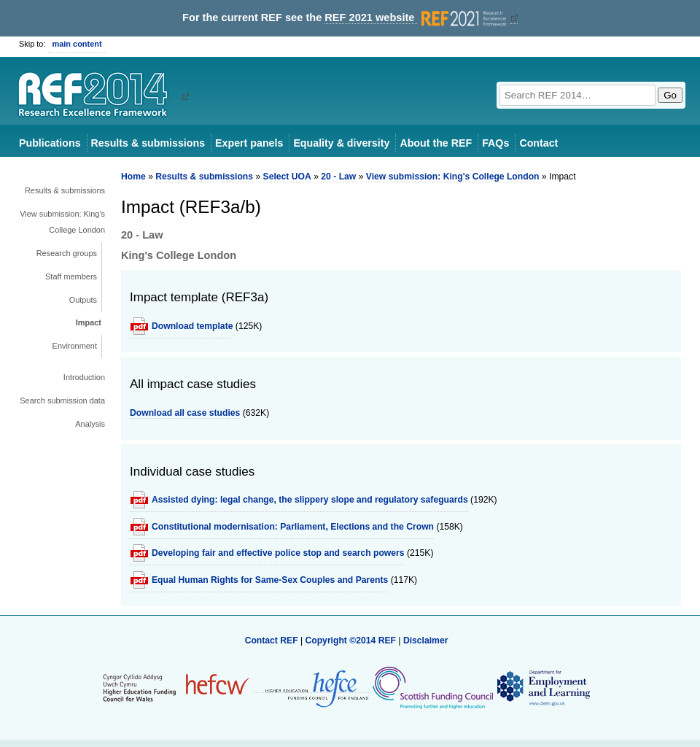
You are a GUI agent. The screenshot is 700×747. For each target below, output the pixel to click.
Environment (75, 346)
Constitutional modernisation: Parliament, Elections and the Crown (293, 527)
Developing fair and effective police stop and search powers (278, 553)
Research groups (67, 253)
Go (670, 95)
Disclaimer (426, 640)
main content (77, 44)
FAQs (495, 143)
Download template (192, 326)
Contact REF (272, 640)
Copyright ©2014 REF (351, 640)
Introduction (84, 377)
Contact (538, 143)
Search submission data (62, 400)
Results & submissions (148, 143)
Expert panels (249, 143)
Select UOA (287, 177)
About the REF (436, 143)
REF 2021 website (417, 18)
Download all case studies (185, 413)
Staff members (71, 276)
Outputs (83, 300)
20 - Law (338, 177)
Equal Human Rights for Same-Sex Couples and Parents (270, 580)
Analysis (90, 424)
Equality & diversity (341, 143)
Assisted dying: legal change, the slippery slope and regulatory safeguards (310, 500)
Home (133, 177)
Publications (50, 143)
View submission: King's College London (62, 222)
